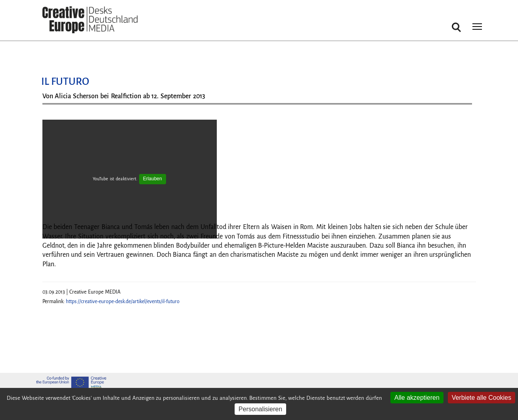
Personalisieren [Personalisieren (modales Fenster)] (260, 409)
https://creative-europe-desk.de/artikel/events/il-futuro (123, 302)
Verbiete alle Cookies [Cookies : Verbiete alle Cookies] (482, 398)
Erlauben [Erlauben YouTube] (153, 179)
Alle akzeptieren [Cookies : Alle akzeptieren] (417, 398)
